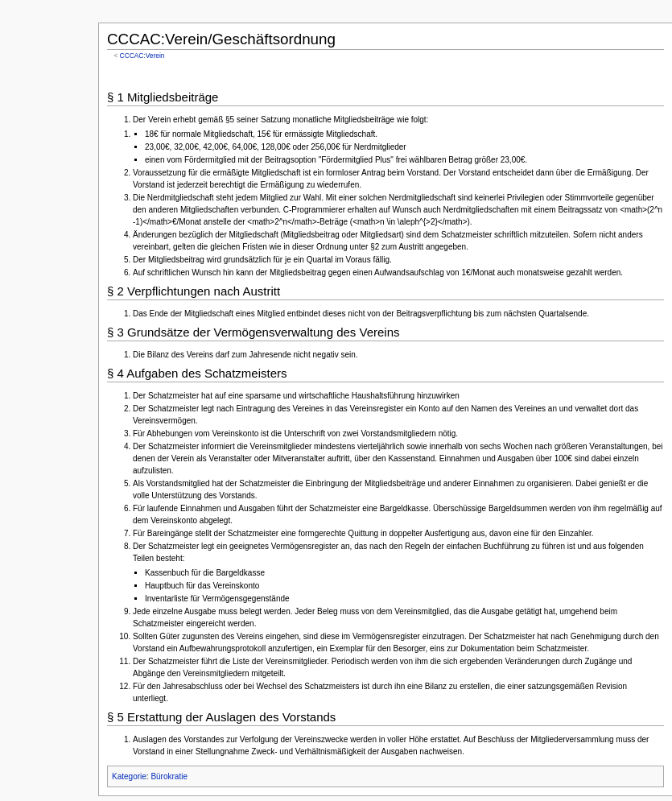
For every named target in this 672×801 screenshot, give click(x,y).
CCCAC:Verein (142, 56)
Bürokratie (169, 776)
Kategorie (129, 776)
